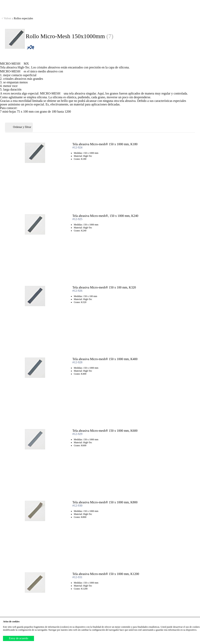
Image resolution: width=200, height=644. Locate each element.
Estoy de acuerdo (18, 638)
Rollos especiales (17, 18)
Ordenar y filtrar (19, 127)
